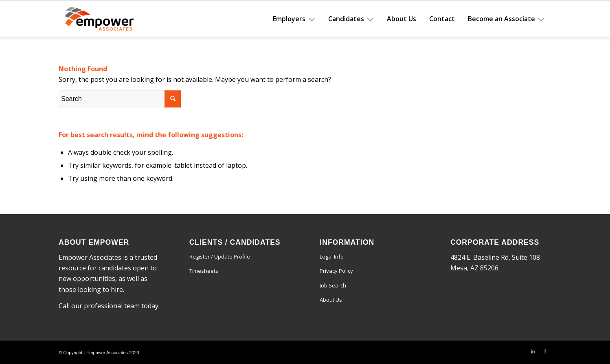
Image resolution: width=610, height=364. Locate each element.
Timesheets (204, 271)
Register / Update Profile (220, 257)
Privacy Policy (336, 271)
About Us (331, 300)
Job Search (333, 285)
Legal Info (332, 257)
